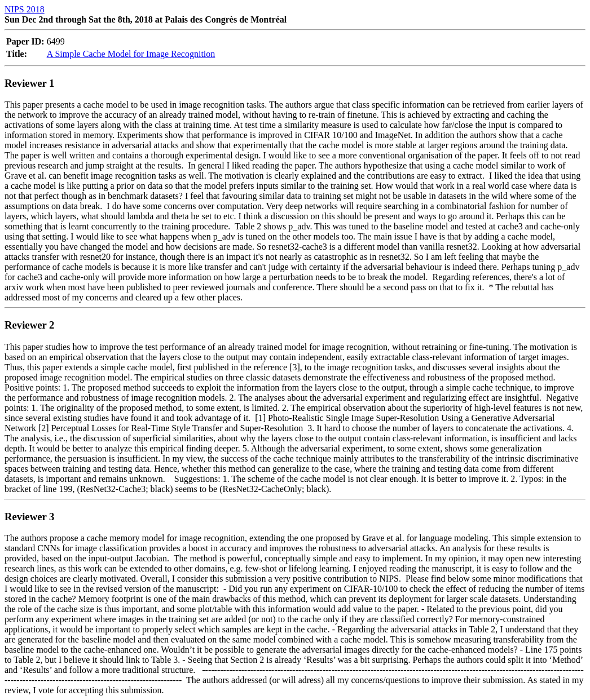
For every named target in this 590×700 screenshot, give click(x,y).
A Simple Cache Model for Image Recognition (131, 54)
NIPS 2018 (25, 9)
